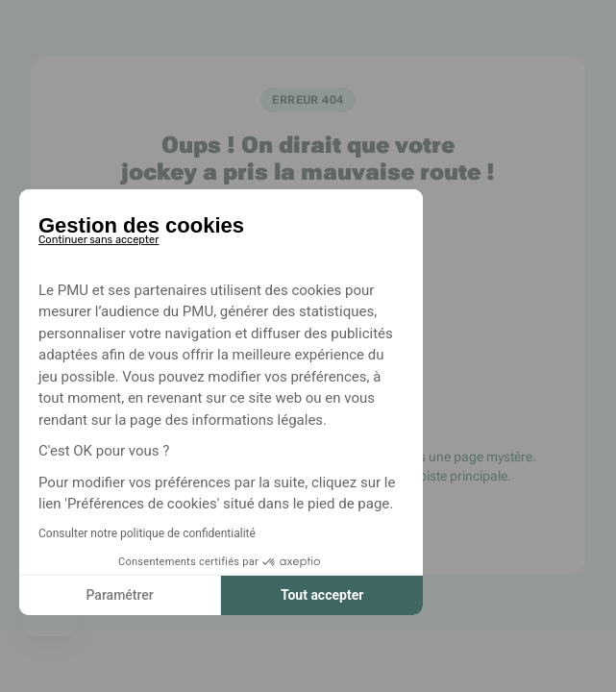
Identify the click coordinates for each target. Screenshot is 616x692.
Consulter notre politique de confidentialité (138, 533)
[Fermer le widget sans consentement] (90, 236)
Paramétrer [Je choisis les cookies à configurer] (111, 595)
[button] (50, 625)
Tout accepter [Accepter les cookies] (313, 595)
